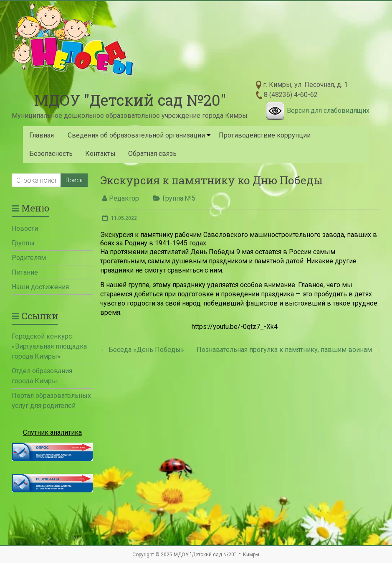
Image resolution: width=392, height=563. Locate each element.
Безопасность (51, 154)
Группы (23, 243)
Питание (25, 272)
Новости (25, 228)
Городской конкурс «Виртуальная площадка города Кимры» (49, 346)
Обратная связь (152, 154)
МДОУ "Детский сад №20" (130, 100)
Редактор (124, 198)
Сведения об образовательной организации (136, 135)
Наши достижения (40, 287)
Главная (42, 135)
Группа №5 (179, 198)
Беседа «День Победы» (142, 350)
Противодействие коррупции (265, 135)
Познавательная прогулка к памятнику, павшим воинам (288, 350)
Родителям (29, 258)
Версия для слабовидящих (328, 111)
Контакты (100, 154)
